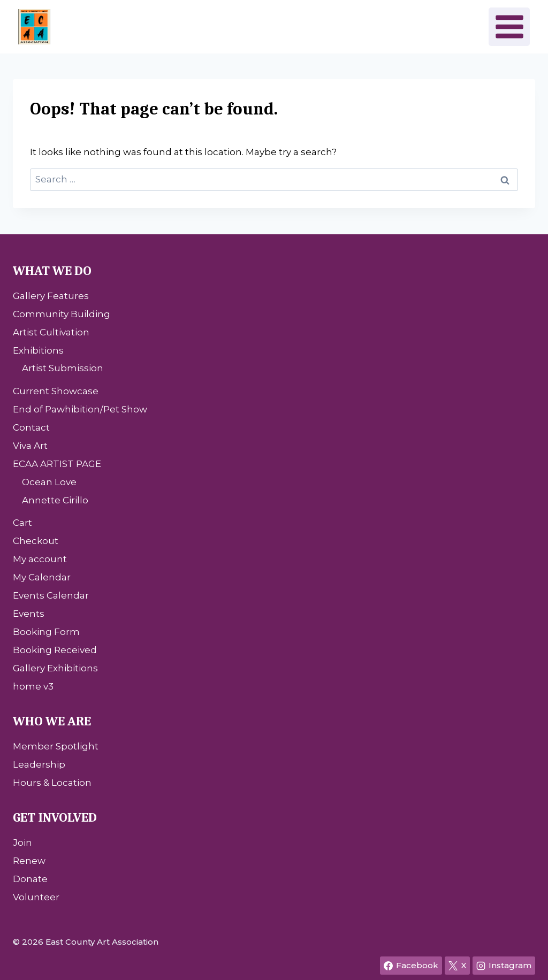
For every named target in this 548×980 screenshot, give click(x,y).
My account (40, 559)
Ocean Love (49, 482)
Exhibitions (38, 350)
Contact (31, 427)
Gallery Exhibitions (55, 668)
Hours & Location (52, 783)
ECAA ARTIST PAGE (57, 464)
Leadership (39, 764)
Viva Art (30, 446)
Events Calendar (51, 595)
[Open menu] (509, 26)
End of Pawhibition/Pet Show (80, 409)
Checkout (36, 541)
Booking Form (46, 632)
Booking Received (55, 650)
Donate (30, 879)
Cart (22, 523)
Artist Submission (63, 368)
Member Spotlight (56, 746)
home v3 (33, 686)
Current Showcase (56, 391)
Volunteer (36, 897)
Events (29, 614)
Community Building (62, 314)
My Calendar (42, 577)
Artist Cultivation (51, 332)
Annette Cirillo (55, 500)
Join (22, 843)
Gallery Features (51, 296)
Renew (29, 861)
